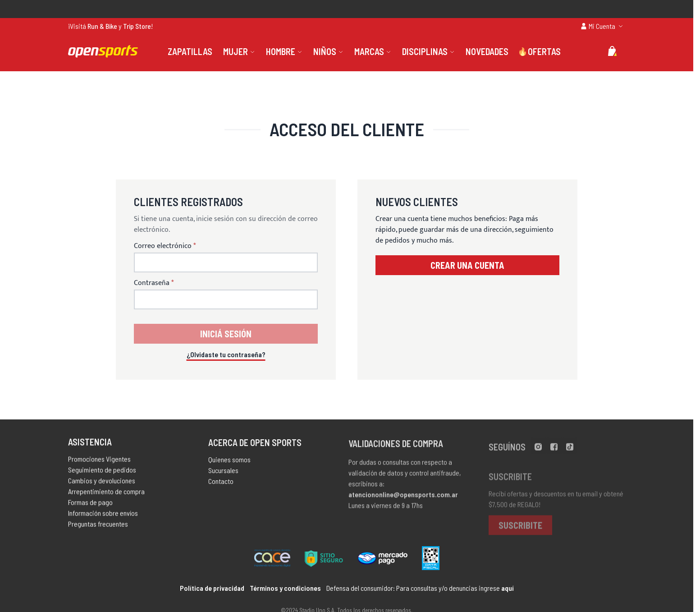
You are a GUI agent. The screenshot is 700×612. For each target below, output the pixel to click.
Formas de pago (90, 504)
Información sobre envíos (103, 515)
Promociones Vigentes (99, 461)
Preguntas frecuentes (98, 526)
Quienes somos (229, 463)
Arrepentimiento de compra (106, 494)
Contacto (221, 485)
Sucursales (223, 474)
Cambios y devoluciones (102, 483)
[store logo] (103, 51)
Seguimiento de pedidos (102, 472)
